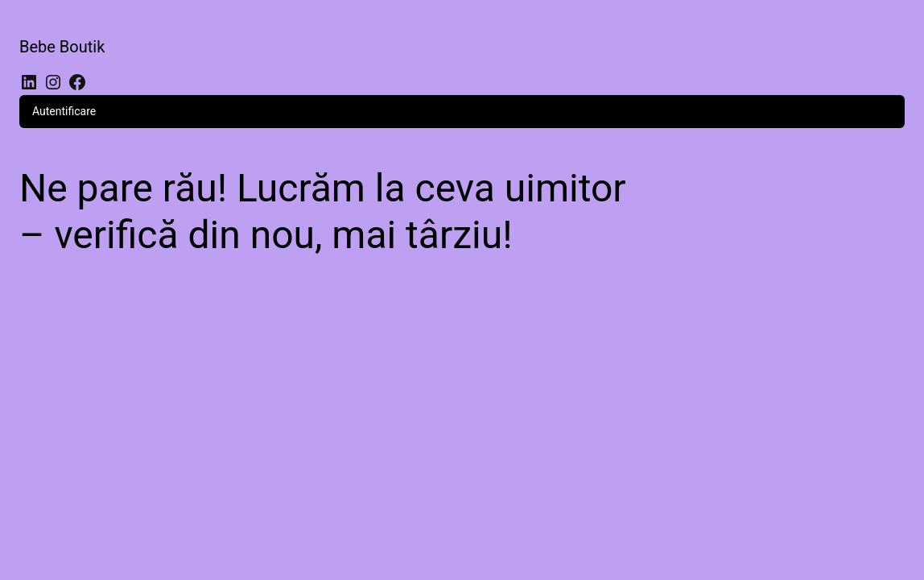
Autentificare (64, 111)
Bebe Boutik (62, 47)
